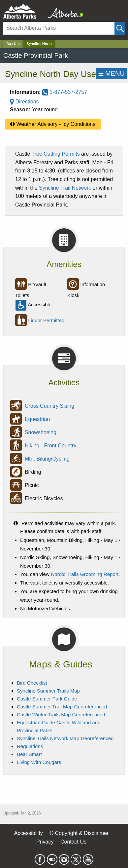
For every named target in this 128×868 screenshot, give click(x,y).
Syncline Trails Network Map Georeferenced (65, 738)
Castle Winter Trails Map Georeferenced (61, 715)
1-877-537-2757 (65, 92)
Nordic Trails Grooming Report (85, 574)
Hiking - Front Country (51, 446)
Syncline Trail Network (65, 188)
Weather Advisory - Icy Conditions (53, 123)
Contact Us (73, 842)
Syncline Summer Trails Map (48, 691)
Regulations (30, 746)
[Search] (59, 28)
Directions (24, 102)
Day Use (14, 44)
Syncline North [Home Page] (39, 44)
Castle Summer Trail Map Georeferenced (62, 707)
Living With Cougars (39, 762)
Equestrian (37, 419)
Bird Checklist (32, 683)
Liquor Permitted (46, 320)
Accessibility (29, 833)
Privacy (45, 842)
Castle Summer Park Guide (47, 699)
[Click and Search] (120, 28)
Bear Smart (29, 754)
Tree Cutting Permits (56, 154)
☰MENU (111, 73)
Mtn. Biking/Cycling (47, 459)
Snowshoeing (41, 432)
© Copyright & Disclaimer (79, 833)
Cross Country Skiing (49, 406)
